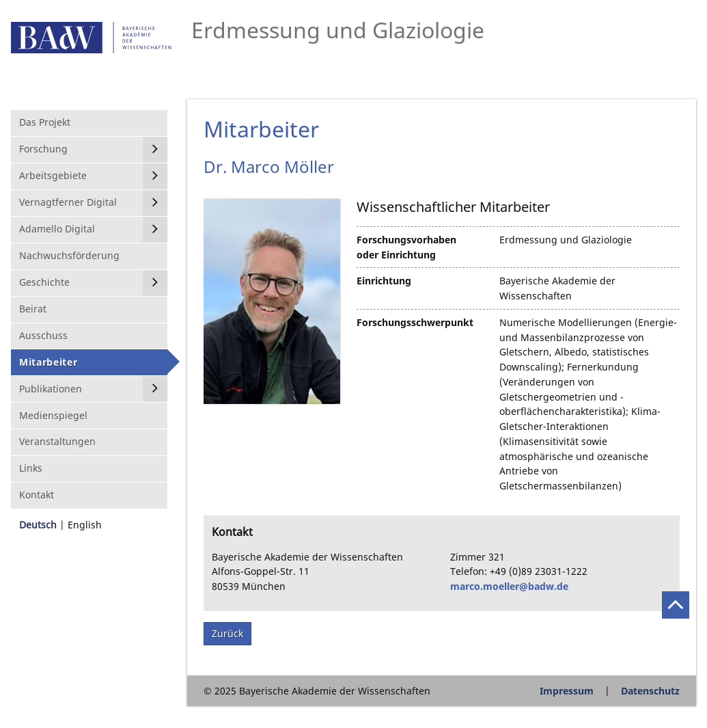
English (85, 525)
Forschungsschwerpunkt (415, 322)
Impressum (567, 691)
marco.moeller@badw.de (509, 586)
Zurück (227, 633)
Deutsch (38, 525)
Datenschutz (650, 691)
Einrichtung (384, 281)
